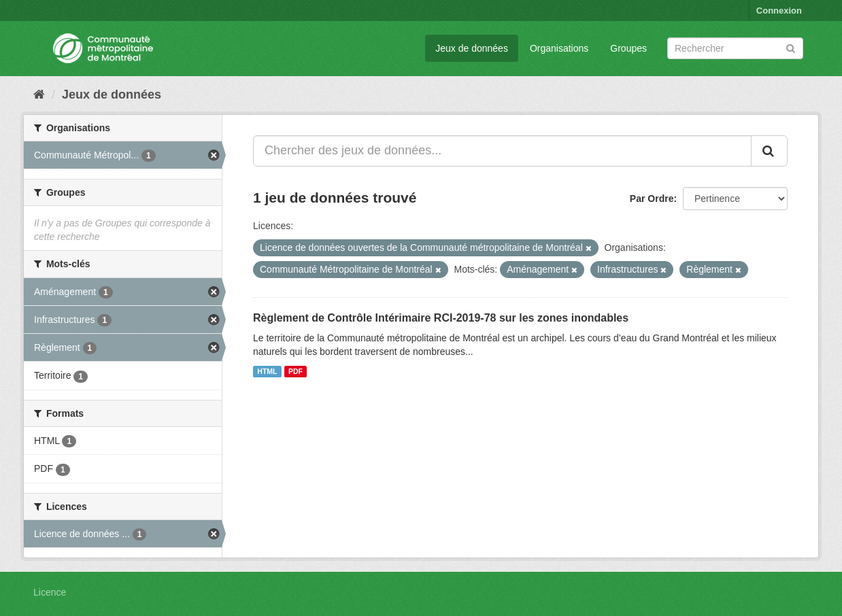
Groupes (628, 48)
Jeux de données (472, 48)
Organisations (559, 48)
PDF (296, 371)
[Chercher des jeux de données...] (502, 151)
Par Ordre (652, 199)
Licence (50, 592)
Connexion (779, 11)
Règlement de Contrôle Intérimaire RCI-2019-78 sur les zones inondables (441, 318)
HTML (267, 371)
